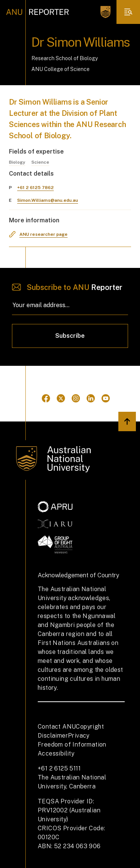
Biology (17, 162)
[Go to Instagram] (76, 398)
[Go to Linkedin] (91, 398)
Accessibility (56, 753)
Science (40, 162)
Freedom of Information (72, 745)
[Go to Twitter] (61, 398)
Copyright (90, 727)
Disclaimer (53, 736)
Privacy (79, 736)
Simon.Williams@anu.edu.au (48, 200)
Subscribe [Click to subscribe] (70, 336)
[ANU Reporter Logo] (38, 12)
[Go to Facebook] (46, 398)
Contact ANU (57, 727)
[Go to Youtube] (106, 398)
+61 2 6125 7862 (35, 188)
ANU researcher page (43, 234)
